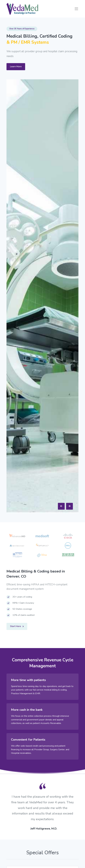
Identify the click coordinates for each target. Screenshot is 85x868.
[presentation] (61, 506)
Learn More (16, 67)
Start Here (17, 626)
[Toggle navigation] (76, 9)
